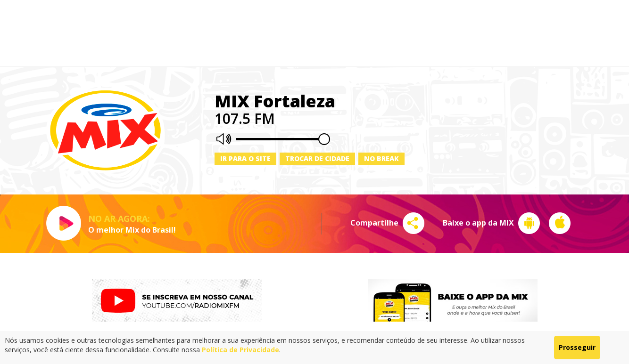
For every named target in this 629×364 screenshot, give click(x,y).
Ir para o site (245, 158)
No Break (381, 158)
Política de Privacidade (240, 350)
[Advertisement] (314, 33)
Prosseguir (577, 347)
